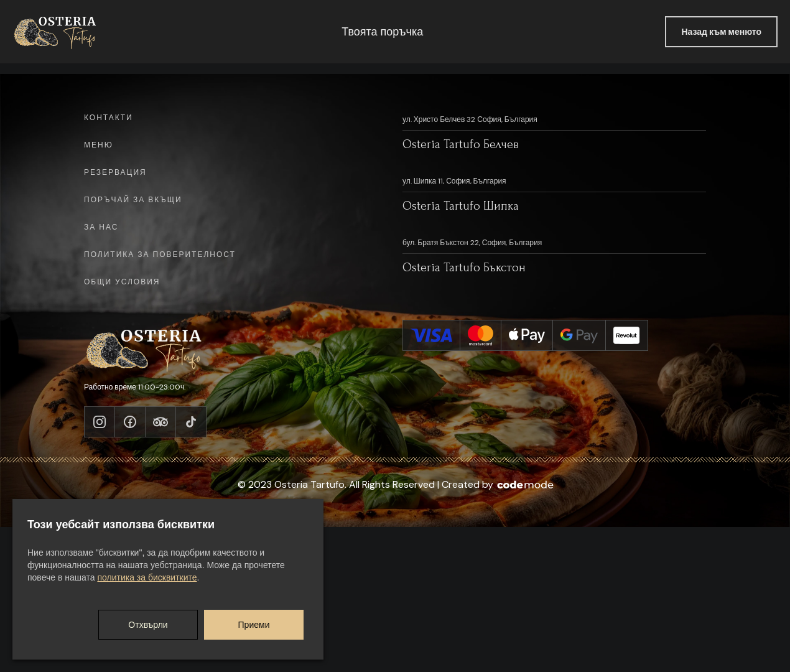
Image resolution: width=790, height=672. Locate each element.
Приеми (254, 625)
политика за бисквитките (147, 577)
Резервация (115, 173)
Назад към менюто (721, 32)
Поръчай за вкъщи (133, 200)
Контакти (109, 118)
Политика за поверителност (160, 255)
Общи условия (122, 282)
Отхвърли (148, 625)
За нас (101, 228)
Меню (99, 146)
